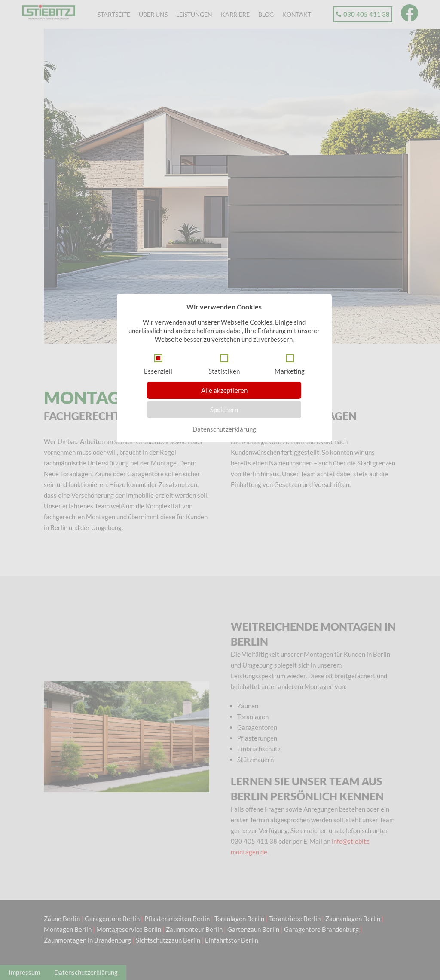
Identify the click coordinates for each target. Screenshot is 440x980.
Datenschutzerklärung (224, 429)
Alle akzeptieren (224, 390)
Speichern (224, 410)
